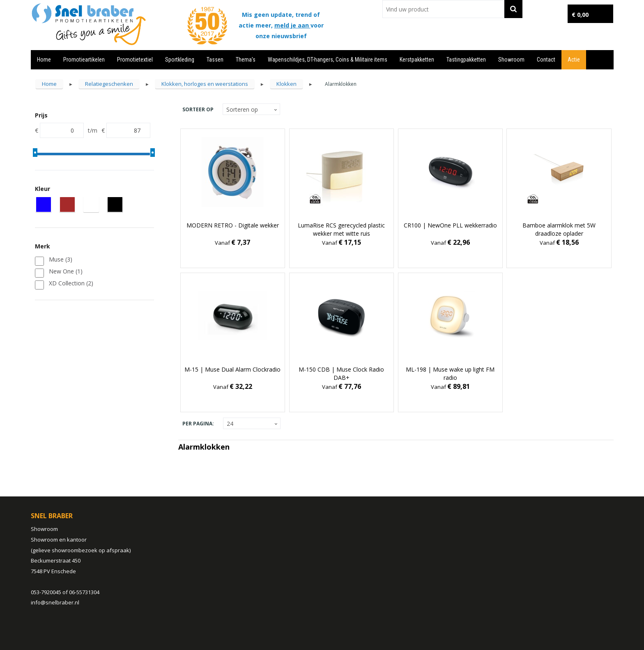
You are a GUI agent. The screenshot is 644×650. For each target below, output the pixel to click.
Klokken (286, 84)
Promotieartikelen (84, 60)
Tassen (215, 60)
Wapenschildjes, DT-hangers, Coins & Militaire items (328, 60)
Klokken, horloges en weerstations (205, 84)
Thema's (246, 60)
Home (44, 60)
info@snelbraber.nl (55, 602)
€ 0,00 (580, 15)
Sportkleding (180, 60)
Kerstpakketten (417, 60)
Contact (546, 60)
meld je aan (292, 25)
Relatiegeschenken (109, 84)
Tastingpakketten (466, 60)
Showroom (511, 60)
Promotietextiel (135, 60)
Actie (574, 60)
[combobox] (443, 9)
